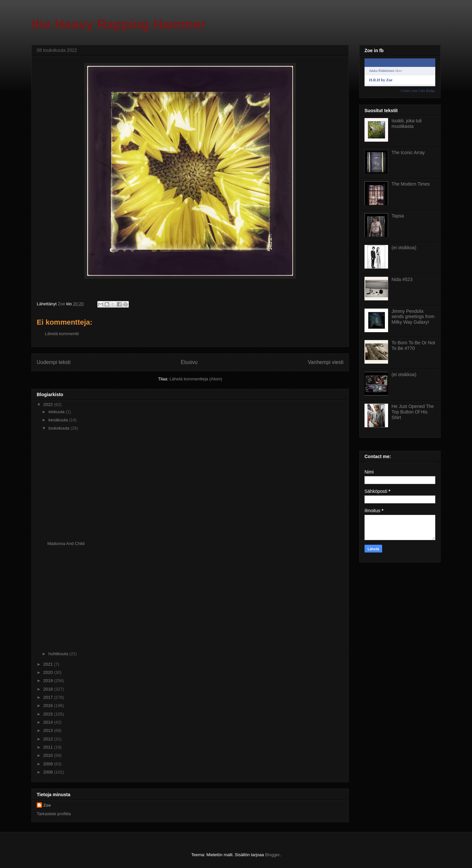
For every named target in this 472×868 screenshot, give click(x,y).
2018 (49, 689)
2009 (49, 764)
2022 (49, 404)
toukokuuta (59, 428)
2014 (49, 722)
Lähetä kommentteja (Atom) (196, 379)
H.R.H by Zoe (381, 80)
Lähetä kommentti (62, 334)
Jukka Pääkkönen (382, 71)
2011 (49, 747)
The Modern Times (411, 184)
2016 (49, 706)
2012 (49, 739)
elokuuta (57, 412)
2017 (49, 697)
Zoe (47, 805)
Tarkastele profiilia (54, 814)
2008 (49, 772)
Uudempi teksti (54, 362)
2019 (49, 681)
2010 (49, 755)
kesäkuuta (59, 420)
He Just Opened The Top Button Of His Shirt (413, 412)
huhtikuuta (59, 654)
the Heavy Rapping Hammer (118, 24)
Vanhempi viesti (326, 362)
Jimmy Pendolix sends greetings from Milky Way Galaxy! (413, 317)
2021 (49, 664)
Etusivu (189, 362)
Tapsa (398, 216)
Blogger (272, 855)
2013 (49, 730)
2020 (49, 672)
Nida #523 (402, 279)
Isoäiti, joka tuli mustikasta (407, 123)
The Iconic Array (408, 152)
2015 (49, 714)
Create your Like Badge (418, 91)
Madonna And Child (66, 544)
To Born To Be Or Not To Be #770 (413, 345)
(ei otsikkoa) (404, 248)
